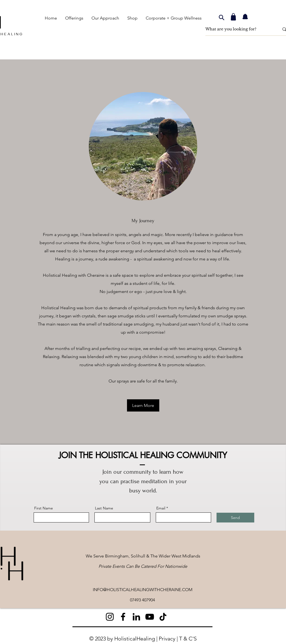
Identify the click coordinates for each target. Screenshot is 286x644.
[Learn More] (143, 405)
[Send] (235, 518)
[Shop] (233, 17)
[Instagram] (110, 617)
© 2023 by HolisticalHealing (122, 639)
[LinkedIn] (136, 617)
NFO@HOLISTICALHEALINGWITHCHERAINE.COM (143, 590)
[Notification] (245, 17)
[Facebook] (123, 617)
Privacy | (169, 639)
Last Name (104, 508)
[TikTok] (163, 617)
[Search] (221, 17)
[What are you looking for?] (238, 29)
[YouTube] (150, 617)
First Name (44, 508)
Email (161, 508)
